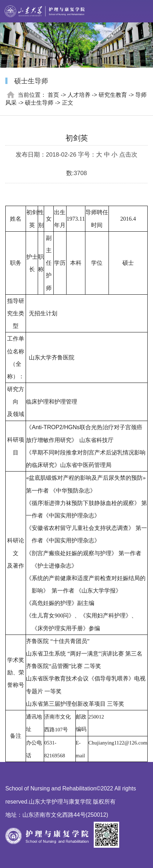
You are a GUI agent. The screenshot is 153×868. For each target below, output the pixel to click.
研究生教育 (113, 95)
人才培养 (79, 95)
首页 (53, 95)
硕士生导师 (39, 103)
